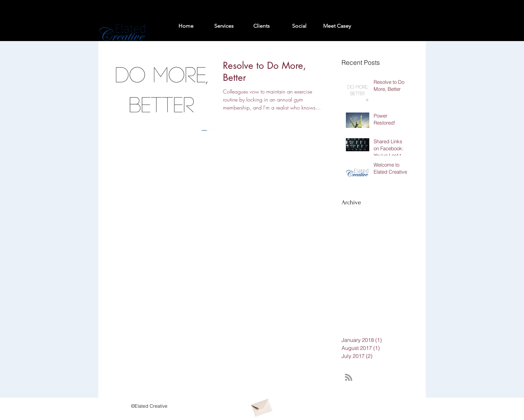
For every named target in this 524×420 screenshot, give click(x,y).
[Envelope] (261, 406)
